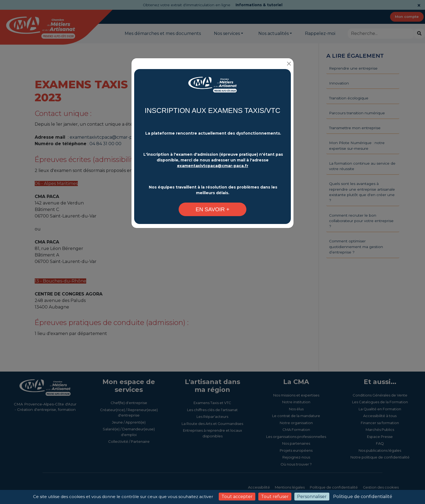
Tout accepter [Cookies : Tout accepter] (237, 497)
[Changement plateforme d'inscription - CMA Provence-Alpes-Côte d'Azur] (212, 87)
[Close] (289, 63)
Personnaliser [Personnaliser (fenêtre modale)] (312, 497)
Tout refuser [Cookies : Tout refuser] (275, 497)
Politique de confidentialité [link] (363, 497)
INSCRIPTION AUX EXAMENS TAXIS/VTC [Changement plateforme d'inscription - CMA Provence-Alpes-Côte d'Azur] (212, 110)
